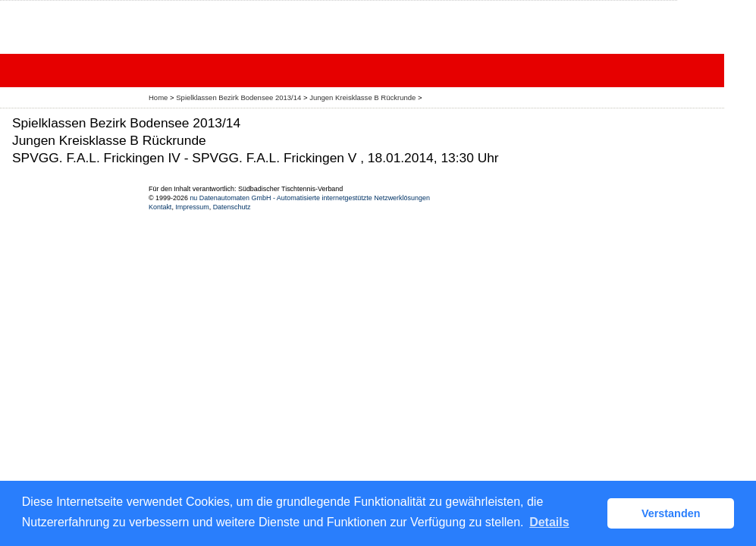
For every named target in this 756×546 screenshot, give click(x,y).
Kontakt (160, 207)
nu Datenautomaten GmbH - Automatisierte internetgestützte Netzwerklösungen (310, 198)
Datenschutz (232, 207)
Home (158, 97)
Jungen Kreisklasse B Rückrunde (364, 97)
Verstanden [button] (671, 513)
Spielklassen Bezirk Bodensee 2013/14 (240, 97)
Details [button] (549, 522)
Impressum (192, 207)
